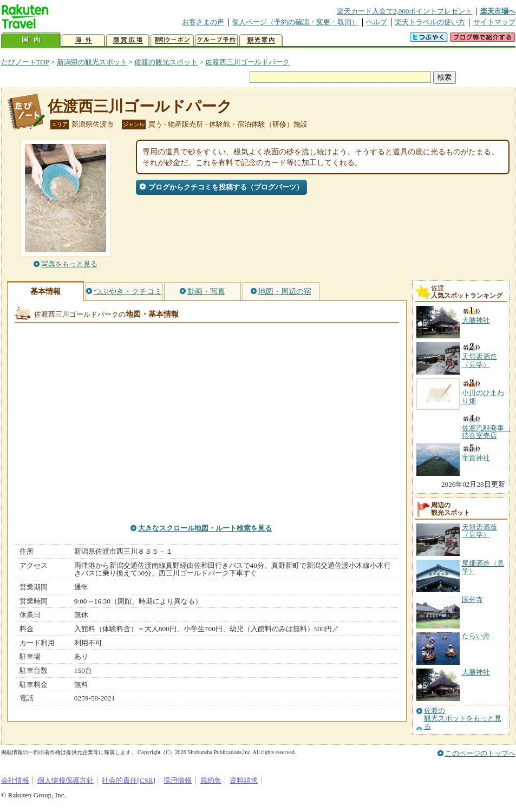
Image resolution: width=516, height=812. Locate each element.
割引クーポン (172, 40)
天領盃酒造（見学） (479, 531)
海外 (83, 40)
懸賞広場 (128, 40)
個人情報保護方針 (66, 780)
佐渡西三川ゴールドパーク (247, 62)
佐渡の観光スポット (166, 62)
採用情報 (178, 780)
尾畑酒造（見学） (483, 567)
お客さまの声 (203, 22)
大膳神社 (476, 672)
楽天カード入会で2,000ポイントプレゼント (405, 11)
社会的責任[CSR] (129, 780)
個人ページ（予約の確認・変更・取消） (295, 22)
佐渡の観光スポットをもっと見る (463, 719)
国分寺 (472, 600)
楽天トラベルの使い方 (430, 22)
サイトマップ (494, 22)
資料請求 (244, 780)
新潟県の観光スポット (92, 62)
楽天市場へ (498, 11)
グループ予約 (217, 40)
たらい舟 (476, 636)
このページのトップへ (480, 753)
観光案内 (261, 40)
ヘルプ (377, 22)
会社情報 (15, 780)
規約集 (211, 780)
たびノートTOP (25, 62)
